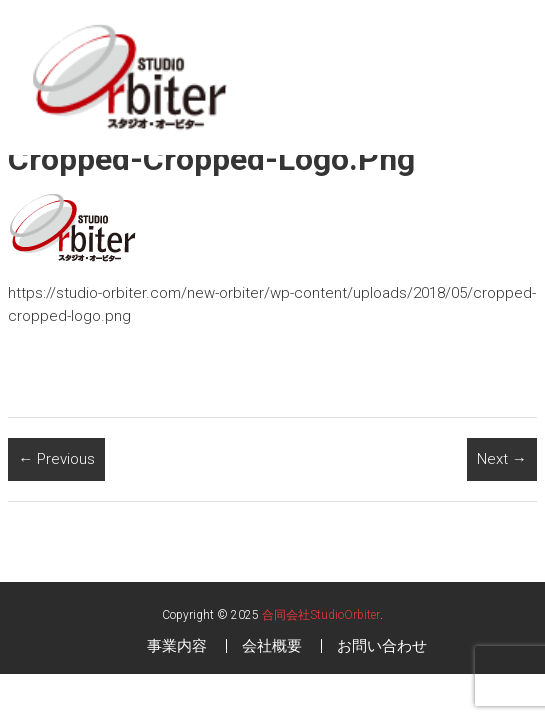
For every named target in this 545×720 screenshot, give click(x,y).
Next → (502, 459)
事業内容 (177, 646)
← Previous (56, 459)
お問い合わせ (382, 646)
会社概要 (272, 646)
